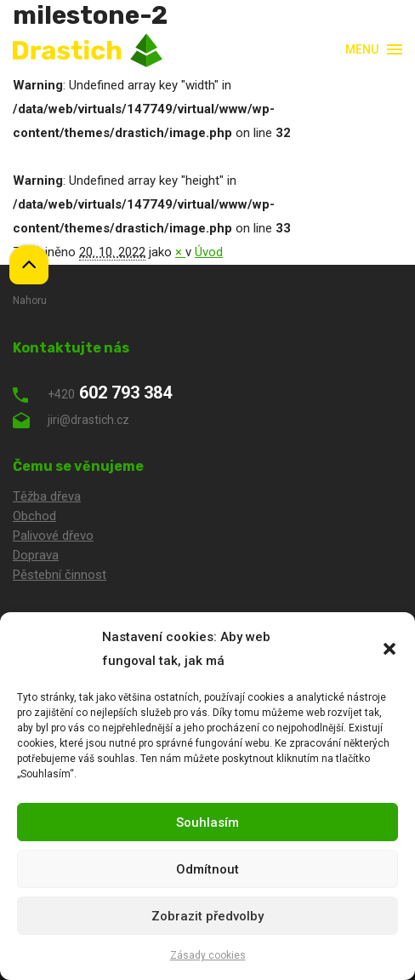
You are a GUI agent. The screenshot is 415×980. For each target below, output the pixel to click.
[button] (389, 649)
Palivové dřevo (53, 536)
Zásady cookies (208, 955)
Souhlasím (207, 822)
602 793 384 (92, 393)
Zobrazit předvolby (207, 916)
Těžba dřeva (47, 496)
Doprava (36, 555)
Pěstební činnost (60, 575)
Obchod (34, 516)
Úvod (209, 252)
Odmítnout (207, 869)
